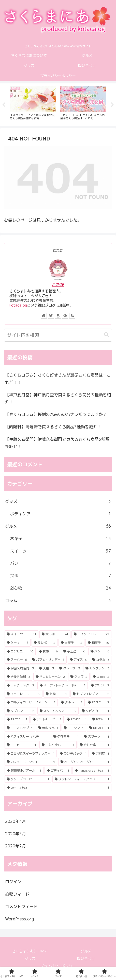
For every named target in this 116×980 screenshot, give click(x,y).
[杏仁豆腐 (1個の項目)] (95, 745)
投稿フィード (17, 894)
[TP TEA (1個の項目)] (17, 719)
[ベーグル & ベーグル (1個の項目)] (85, 762)
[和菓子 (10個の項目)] (98, 643)
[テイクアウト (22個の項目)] (91, 634)
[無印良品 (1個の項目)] (48, 728)
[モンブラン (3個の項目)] (97, 668)
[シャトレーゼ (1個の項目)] (47, 719)
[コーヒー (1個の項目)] (21, 745)
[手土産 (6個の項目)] (74, 651)
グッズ (58, 501)
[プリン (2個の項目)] (100, 685)
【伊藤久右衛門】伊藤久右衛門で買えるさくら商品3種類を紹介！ (57, 443)
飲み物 (61, 588)
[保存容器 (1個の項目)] (66, 737)
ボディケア (61, 514)
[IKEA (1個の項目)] (101, 719)
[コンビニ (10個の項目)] (20, 651)
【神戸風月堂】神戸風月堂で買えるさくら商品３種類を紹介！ (58, 398)
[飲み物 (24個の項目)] (55, 634)
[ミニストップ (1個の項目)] (20, 728)
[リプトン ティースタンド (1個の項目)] (82, 779)
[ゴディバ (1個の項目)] (58, 771)
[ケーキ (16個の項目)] (18, 643)
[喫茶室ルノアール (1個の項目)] (24, 771)
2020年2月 (16, 846)
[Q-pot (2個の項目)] (101, 677)
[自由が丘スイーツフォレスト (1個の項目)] (31, 754)
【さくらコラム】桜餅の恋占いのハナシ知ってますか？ (56, 414)
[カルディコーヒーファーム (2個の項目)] (31, 702)
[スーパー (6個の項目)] (17, 660)
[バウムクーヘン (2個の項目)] (50, 677)
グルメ (58, 526)
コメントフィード (21, 906)
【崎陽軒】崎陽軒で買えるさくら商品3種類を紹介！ (53, 427)
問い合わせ (86, 959)
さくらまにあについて (30, 951)
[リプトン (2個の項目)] (20, 711)
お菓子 (61, 539)
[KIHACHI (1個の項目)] (99, 728)
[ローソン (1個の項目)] (74, 728)
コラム (58, 601)
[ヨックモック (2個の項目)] (20, 685)
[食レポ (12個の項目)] (45, 643)
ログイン (13, 882)
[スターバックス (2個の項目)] (58, 711)
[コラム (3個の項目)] (101, 660)
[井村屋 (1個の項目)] (101, 754)
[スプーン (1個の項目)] (97, 737)
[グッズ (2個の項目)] (79, 677)
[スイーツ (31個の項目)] (21, 634)
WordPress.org (19, 919)
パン (61, 563)
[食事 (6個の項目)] (48, 651)
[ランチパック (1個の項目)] (73, 754)
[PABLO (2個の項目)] (99, 702)
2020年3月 (16, 834)
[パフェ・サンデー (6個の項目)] (48, 660)
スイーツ (61, 551)
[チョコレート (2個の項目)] (24, 694)
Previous (4, 105)
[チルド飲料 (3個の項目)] (18, 677)
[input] (58, 335)
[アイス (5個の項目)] (78, 660)
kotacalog (18, 305)
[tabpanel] (33, 104)
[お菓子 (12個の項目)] (71, 643)
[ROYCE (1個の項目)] (77, 719)
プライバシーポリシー (58, 966)
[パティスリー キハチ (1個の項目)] (27, 737)
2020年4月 (16, 821)
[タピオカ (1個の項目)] (96, 711)
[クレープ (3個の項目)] (70, 668)
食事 (61, 576)
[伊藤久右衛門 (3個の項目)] (20, 668)
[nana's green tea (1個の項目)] (92, 771)
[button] (107, 335)
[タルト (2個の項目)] (72, 702)
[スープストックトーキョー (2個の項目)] (62, 685)
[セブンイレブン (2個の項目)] (91, 694)
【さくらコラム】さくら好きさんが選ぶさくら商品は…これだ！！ (58, 379)
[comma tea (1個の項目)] (58, 788)
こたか (58, 284)
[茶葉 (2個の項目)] (56, 694)
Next (112, 105)
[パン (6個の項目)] (100, 651)
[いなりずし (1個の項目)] (58, 745)
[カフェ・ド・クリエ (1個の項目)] (31, 762)
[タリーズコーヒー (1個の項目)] (28, 779)
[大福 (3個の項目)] (46, 668)
